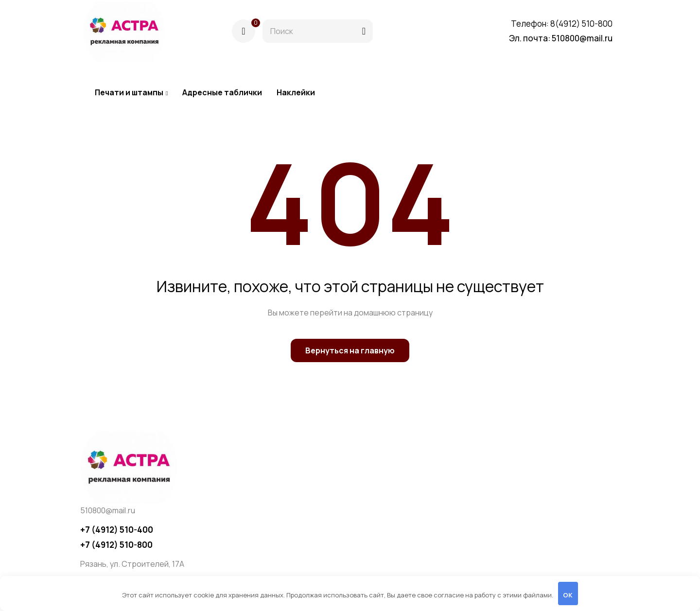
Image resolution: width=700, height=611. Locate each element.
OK (568, 595)
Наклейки (296, 92)
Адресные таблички (222, 92)
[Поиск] (364, 31)
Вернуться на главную (350, 350)
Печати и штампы (131, 92)
